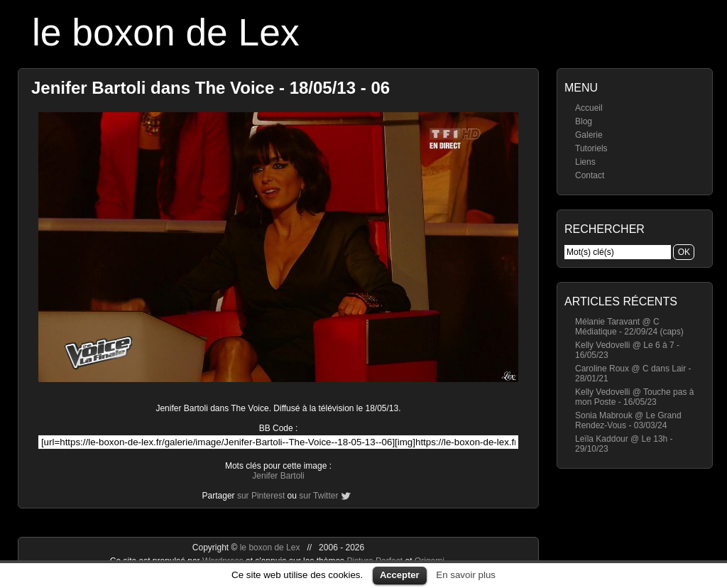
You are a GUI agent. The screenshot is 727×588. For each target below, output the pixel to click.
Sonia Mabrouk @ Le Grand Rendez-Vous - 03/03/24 (628, 420)
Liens (585, 162)
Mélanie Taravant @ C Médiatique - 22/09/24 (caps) (629, 327)
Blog (584, 121)
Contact (590, 175)
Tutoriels (591, 148)
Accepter (400, 575)
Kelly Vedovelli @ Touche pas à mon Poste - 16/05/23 (634, 397)
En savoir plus (466, 575)
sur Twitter (318, 496)
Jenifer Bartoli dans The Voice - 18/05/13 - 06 (211, 88)
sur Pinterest (261, 496)
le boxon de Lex (166, 32)
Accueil (589, 108)
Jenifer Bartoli (278, 476)
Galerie (589, 135)
